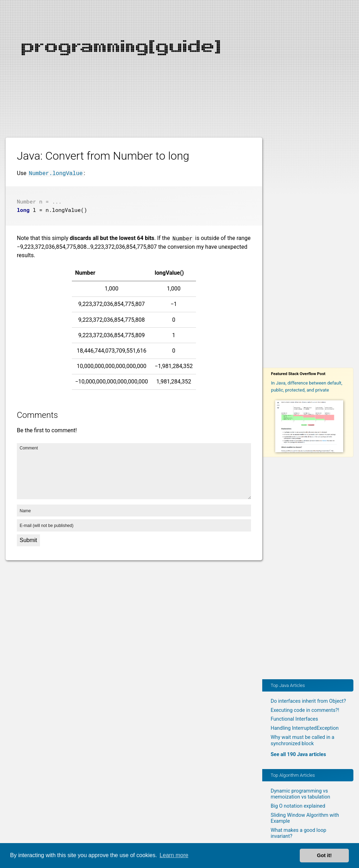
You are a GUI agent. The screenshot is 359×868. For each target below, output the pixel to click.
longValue (66, 209)
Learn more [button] (174, 855)
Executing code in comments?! (305, 710)
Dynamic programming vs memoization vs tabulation (300, 794)
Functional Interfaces (294, 719)
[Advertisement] (179, 49)
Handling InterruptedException (305, 728)
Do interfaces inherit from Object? (308, 701)
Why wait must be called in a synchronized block (303, 740)
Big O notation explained (298, 806)
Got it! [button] (324, 855)
